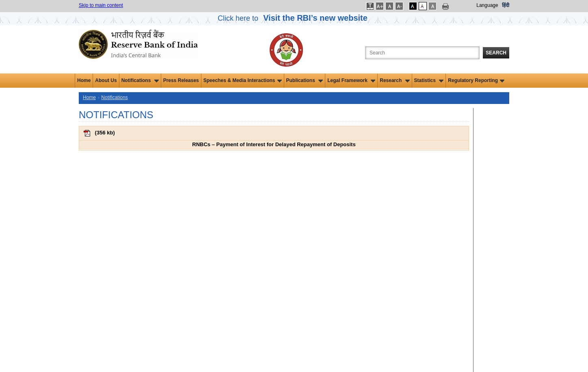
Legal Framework (351, 80)
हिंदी (506, 5)
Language (487, 5)
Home (84, 80)
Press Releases (181, 80)
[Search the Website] (422, 53)
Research (395, 80)
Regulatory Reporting (476, 80)
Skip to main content (101, 5)
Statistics (429, 80)
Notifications (140, 80)
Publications (305, 80)
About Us (106, 80)
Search (496, 53)
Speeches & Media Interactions (243, 80)
